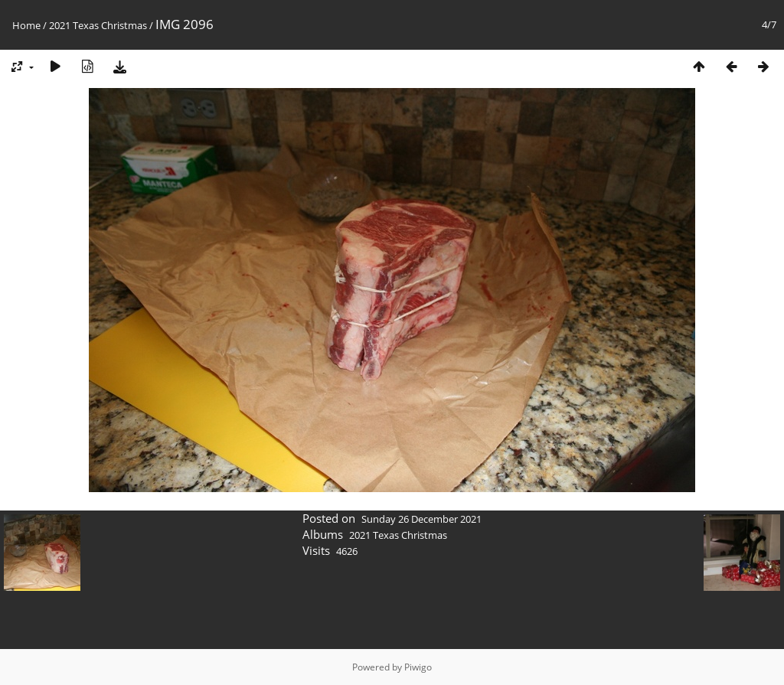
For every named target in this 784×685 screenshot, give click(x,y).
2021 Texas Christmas (98, 25)
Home (26, 25)
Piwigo (418, 667)
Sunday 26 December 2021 (421, 519)
